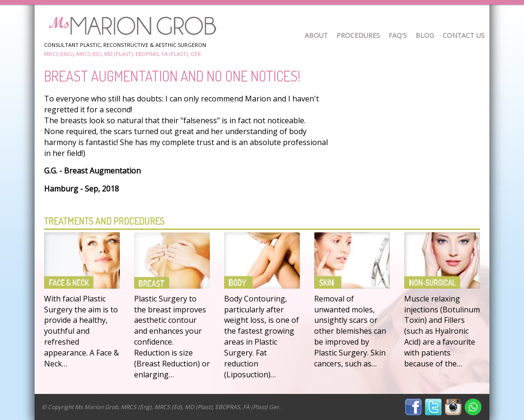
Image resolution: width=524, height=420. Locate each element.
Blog (425, 35)
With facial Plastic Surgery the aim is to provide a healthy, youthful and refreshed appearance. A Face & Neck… (81, 331)
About (316, 35)
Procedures (358, 35)
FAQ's (398, 35)
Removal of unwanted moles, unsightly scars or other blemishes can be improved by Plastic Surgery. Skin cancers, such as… (350, 331)
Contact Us (464, 35)
